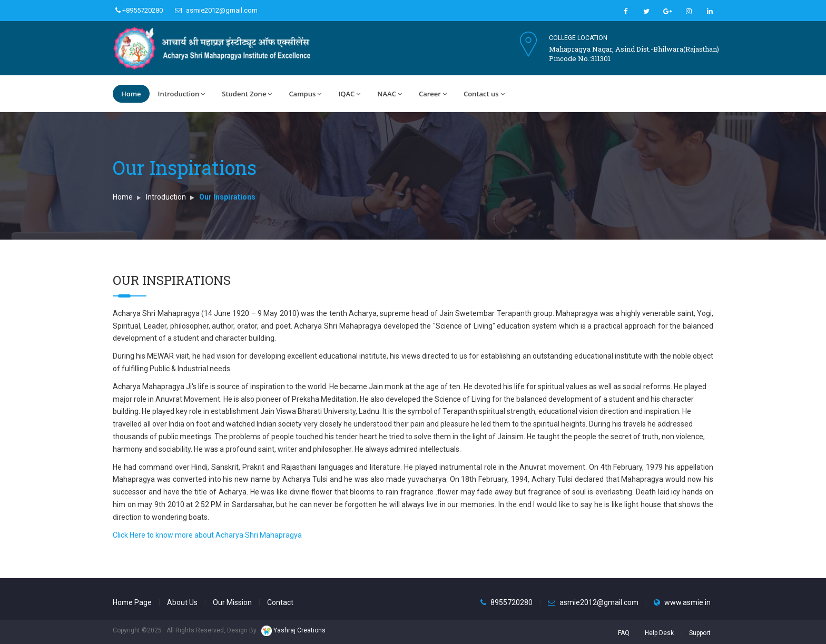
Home (131, 94)
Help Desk (659, 633)
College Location (578, 38)
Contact (280, 602)
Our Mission (232, 602)
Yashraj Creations (293, 630)
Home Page (132, 602)
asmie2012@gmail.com (216, 10)
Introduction (182, 94)
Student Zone (247, 94)
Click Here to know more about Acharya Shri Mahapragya (207, 535)
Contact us (484, 94)
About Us (182, 602)
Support (700, 633)
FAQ (624, 633)
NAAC (390, 94)
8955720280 (512, 602)
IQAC (349, 94)
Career (433, 94)
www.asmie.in (687, 602)
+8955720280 (139, 10)
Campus (305, 94)
